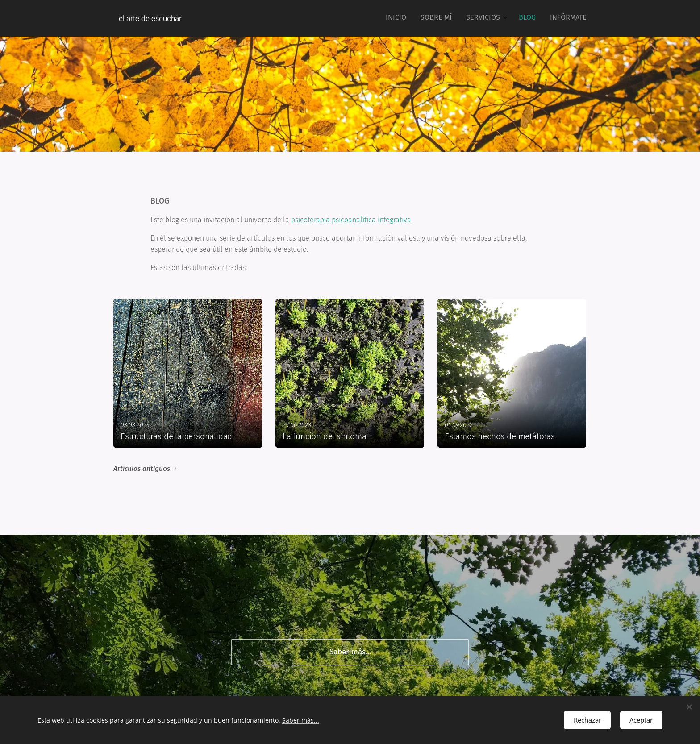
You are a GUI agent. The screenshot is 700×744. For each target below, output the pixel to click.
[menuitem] (527, 18)
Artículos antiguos (142, 469)
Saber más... (301, 719)
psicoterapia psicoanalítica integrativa (351, 220)
